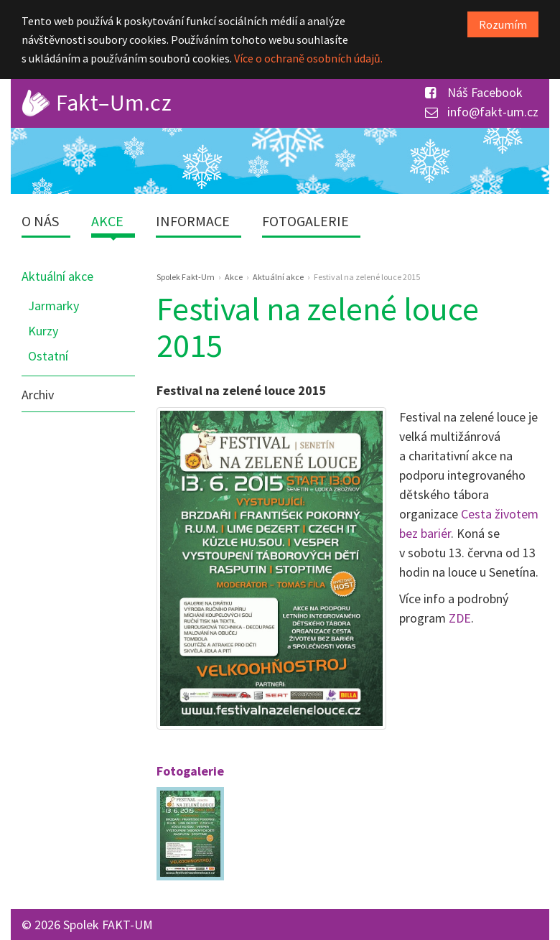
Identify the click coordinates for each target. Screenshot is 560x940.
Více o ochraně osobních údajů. (308, 58)
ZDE (460, 618)
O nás (40, 221)
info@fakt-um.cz (482, 112)
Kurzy (43, 331)
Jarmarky (53, 306)
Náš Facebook (474, 92)
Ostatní (48, 356)
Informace (193, 221)
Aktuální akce (57, 276)
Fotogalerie (305, 221)
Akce (107, 221)
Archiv (38, 395)
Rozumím (503, 24)
